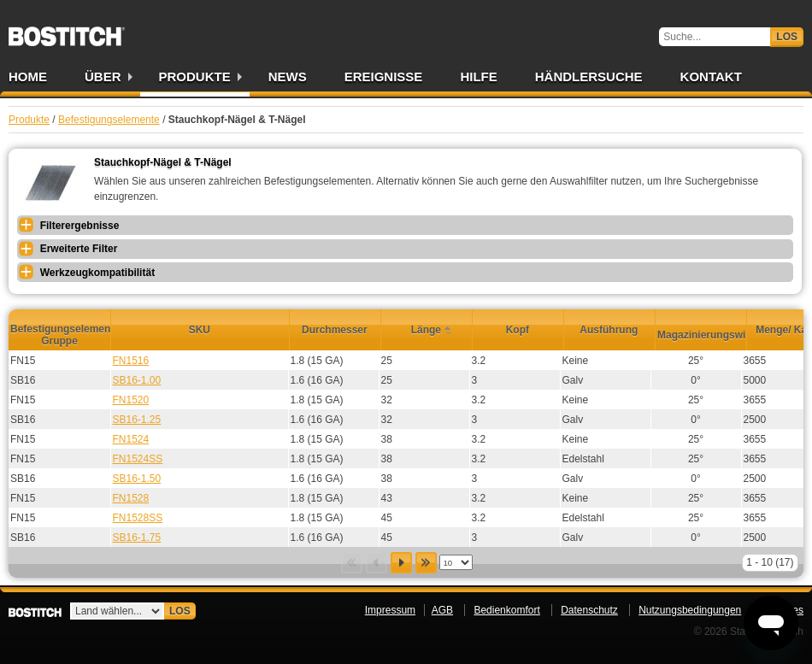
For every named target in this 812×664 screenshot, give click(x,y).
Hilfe (478, 76)
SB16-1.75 (137, 538)
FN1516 (131, 361)
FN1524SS (138, 459)
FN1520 (131, 400)
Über (103, 76)
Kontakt (711, 76)
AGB (442, 610)
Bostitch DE (67, 31)
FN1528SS (138, 518)
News (288, 76)
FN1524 (131, 439)
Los (787, 37)
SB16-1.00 (137, 380)
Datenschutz (589, 610)
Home (28, 76)
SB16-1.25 (137, 420)
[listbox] (456, 562)
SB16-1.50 (137, 479)
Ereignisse (384, 76)
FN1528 (131, 498)
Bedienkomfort (506, 610)
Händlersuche (589, 76)
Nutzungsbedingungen (690, 610)
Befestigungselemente (109, 120)
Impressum (390, 610)
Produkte (195, 76)
